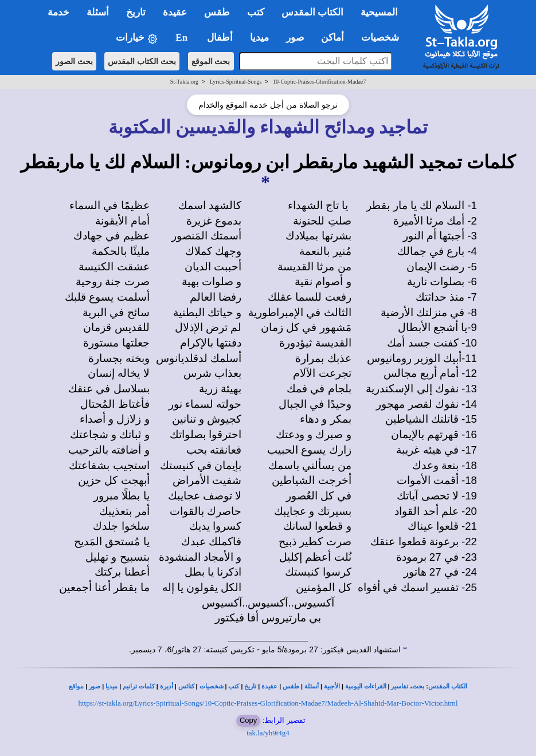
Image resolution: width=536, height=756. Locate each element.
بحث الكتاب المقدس (142, 61)
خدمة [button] (58, 12)
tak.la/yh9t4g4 (268, 733)
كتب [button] (256, 12)
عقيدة (269, 686)
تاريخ (250, 686)
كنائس (186, 686)
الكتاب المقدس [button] (312, 12)
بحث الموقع (211, 61)
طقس (291, 686)
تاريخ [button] (136, 12)
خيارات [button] (137, 38)
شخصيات (212, 686)
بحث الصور (74, 61)
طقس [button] (217, 12)
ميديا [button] (259, 38)
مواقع (76, 686)
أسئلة (312, 686)
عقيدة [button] (175, 12)
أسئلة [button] (98, 12)
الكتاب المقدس (448, 686)
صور (95, 686)
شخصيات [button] (384, 38)
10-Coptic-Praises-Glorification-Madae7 (319, 82)
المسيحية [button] (379, 12)
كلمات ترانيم (139, 686)
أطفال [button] (220, 38)
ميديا (111, 686)
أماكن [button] (332, 38)
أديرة (167, 686)
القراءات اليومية (366, 686)
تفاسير (400, 686)
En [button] (183, 38)
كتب (234, 686)
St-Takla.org (184, 82)
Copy (248, 720)
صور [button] (295, 38)
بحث (418, 686)
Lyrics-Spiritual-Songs (236, 82)
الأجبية (332, 686)
